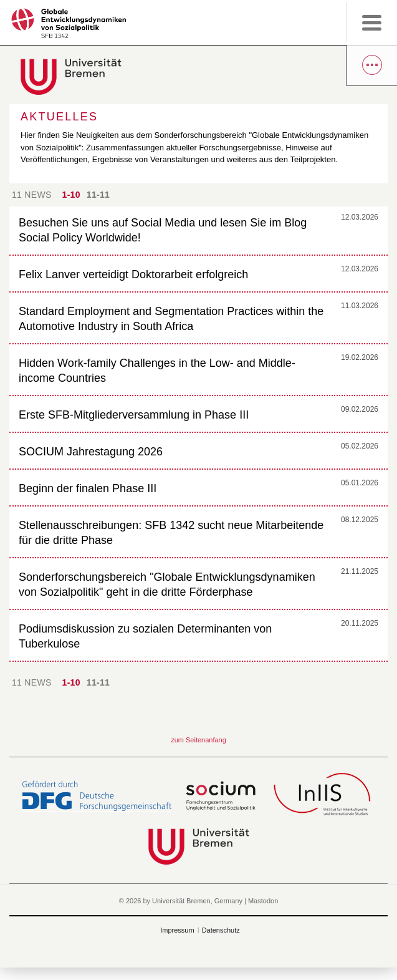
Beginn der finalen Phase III (88, 488)
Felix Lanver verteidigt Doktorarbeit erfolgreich (133, 274)
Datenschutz (221, 930)
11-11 (98, 195)
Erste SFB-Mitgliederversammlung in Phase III (134, 415)
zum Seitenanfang (198, 740)
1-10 (71, 195)
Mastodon (263, 901)
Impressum (177, 930)
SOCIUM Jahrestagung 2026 (91, 452)
